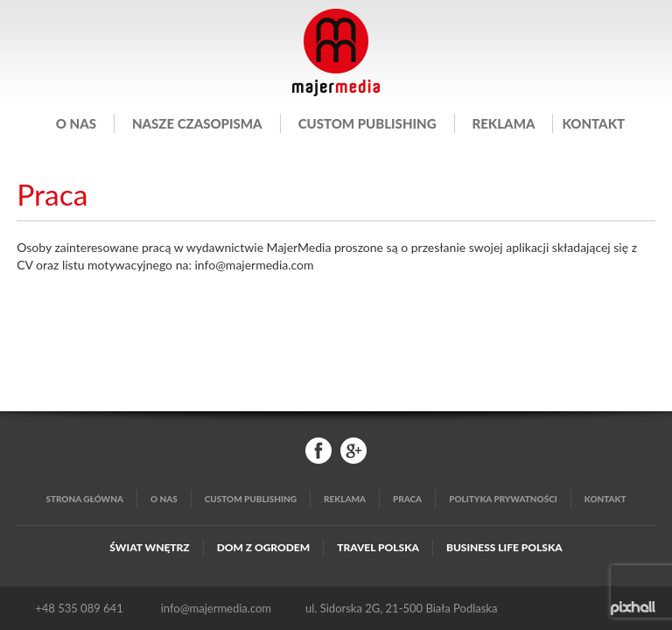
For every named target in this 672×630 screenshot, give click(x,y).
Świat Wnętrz (149, 547)
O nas (76, 123)
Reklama (504, 123)
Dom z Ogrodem (264, 547)
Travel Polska (378, 547)
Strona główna (84, 499)
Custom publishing (367, 123)
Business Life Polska (504, 547)
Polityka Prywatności (503, 499)
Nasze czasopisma (197, 123)
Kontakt (593, 123)
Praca (407, 499)
